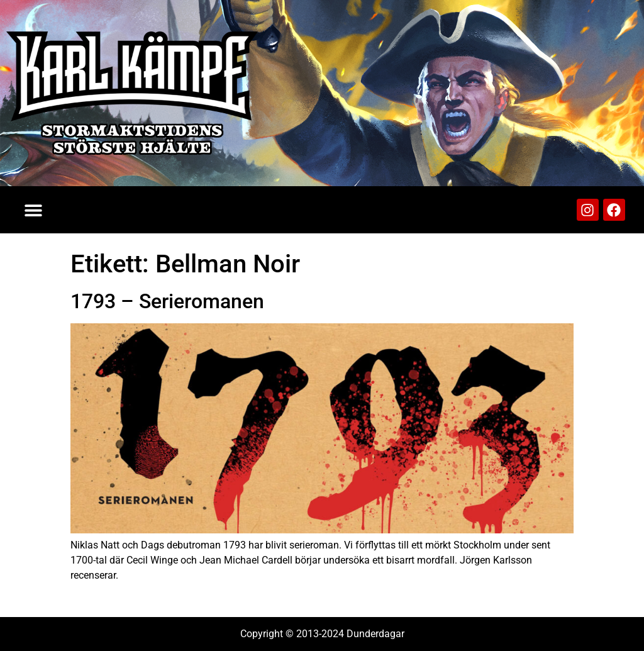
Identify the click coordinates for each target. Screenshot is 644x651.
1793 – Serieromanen (167, 301)
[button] (33, 210)
